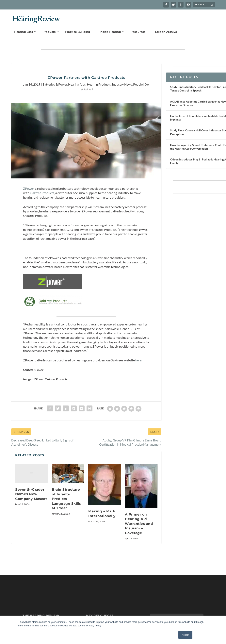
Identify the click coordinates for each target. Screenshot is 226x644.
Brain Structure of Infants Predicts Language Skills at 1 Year (66, 508)
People (138, 81)
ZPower (28, 185)
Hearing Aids (77, 81)
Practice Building (78, 27)
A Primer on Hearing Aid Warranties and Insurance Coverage (139, 533)
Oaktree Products (42, 190)
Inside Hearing (110, 27)
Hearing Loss (24, 27)
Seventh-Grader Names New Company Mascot (31, 503)
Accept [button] (185, 635)
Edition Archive (166, 27)
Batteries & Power (55, 81)
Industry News (122, 81)
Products (49, 27)
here (138, 369)
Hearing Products (99, 81)
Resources (138, 27)
